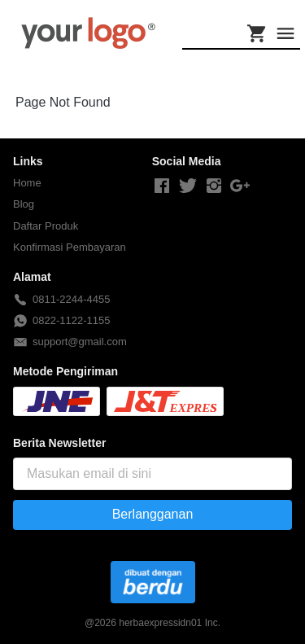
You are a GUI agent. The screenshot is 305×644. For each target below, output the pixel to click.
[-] (162, 186)
